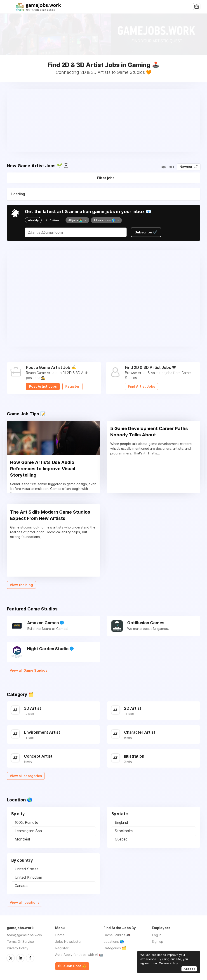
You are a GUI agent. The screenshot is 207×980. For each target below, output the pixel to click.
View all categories (26, 776)
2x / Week (52, 220)
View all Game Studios (28, 670)
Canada (21, 886)
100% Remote (26, 822)
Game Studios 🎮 (117, 935)
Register (72, 386)
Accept (189, 969)
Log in (157, 935)
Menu (10, 7)
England (121, 822)
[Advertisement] (103, 121)
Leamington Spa (28, 831)
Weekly (33, 220)
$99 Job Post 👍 (72, 966)
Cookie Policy (168, 963)
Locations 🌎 (114, 942)
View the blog (21, 585)
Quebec (121, 839)
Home (60, 935)
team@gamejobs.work (25, 935)
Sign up (158, 942)
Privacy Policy (18, 948)
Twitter (11, 958)
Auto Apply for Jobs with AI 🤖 (79, 955)
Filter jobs (106, 178)
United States (27, 869)
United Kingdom (28, 877)
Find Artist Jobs (141, 386)
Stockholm (124, 831)
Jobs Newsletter (68, 942)
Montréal (22, 839)
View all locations (25, 903)
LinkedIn (20, 958)
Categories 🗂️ (115, 948)
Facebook (30, 958)
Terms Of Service (20, 942)
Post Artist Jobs (43, 386)
